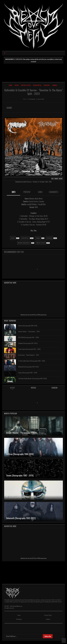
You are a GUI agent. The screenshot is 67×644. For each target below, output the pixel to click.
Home (11, 85)
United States (26, 85)
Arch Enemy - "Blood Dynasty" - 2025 (29, 355)
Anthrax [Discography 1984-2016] (28, 326)
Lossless (47, 85)
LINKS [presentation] (40, 192)
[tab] (13, 192)
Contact (48, 619)
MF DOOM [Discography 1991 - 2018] (28, 337)
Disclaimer (19, 619)
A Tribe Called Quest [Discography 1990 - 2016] (32, 361)
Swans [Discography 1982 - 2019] (28, 373)
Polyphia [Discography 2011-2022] (28, 343)
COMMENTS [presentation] (54, 192)
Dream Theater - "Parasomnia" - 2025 (29, 331)
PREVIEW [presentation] (27, 192)
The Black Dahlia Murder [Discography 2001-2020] (32, 378)
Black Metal (37, 85)
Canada (55, 85)
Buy (32, 231)
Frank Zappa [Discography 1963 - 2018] (29, 349)
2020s (17, 85)
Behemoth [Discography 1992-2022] (28, 367)
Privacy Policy (48, 615)
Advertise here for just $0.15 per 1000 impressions (34, 315)
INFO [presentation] (14, 192)
